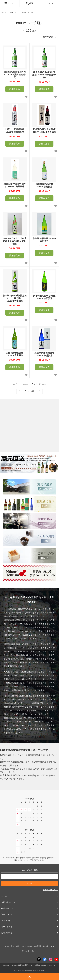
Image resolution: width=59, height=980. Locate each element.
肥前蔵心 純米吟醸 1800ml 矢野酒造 (44, 185)
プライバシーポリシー (30, 951)
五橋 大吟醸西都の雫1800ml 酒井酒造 (44, 354)
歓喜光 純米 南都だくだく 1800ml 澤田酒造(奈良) (15, 75)
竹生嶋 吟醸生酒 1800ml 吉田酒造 (44, 240)
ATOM (29, 946)
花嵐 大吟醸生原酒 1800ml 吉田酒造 (15, 354)
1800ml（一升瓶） (29, 12)
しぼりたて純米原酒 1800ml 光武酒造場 (15, 131)
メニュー (10, 3)
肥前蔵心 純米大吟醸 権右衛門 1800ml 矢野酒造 (44, 131)
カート (49, 3)
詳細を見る (15, 89)
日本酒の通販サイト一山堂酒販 (29, 965)
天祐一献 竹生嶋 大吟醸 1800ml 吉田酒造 (44, 297)
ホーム (4, 12)
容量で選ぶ (14, 12)
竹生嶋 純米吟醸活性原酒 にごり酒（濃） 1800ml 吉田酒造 (15, 298)
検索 (29, 3)
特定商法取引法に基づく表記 (44, 946)
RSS (23, 946)
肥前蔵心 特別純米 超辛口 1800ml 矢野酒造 (15, 185)
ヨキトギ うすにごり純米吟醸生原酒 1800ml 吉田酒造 (15, 241)
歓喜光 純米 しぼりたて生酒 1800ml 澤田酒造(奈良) (44, 75)
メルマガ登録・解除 (12, 946)
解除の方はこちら (50, 890)
